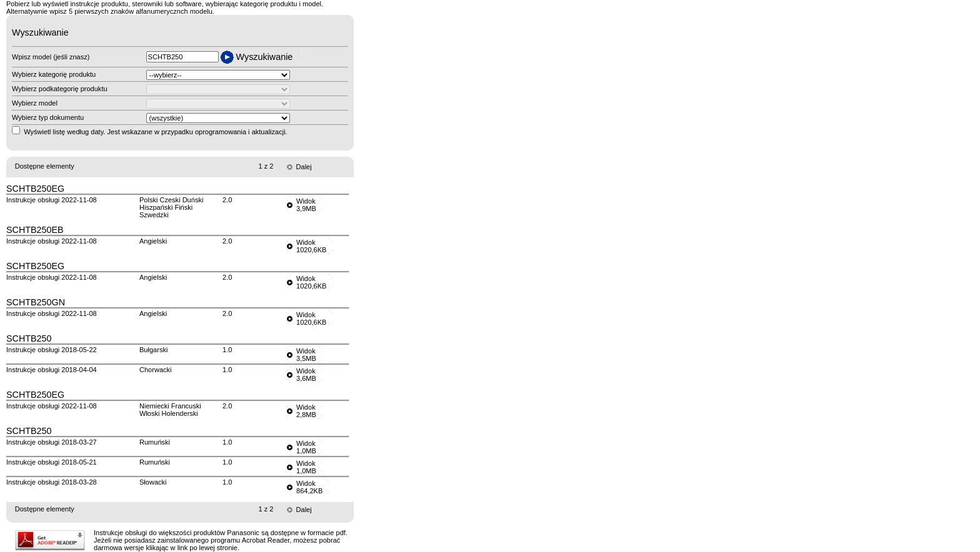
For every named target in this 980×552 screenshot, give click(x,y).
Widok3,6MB (306, 375)
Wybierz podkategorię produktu (60, 89)
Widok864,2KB (309, 487)
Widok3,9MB (306, 205)
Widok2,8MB (306, 411)
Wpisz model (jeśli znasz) (51, 57)
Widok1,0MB (306, 447)
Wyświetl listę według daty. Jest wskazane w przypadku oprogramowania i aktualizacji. (156, 132)
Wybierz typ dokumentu (48, 117)
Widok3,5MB (306, 355)
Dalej (304, 167)
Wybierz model (35, 103)
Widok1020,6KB (311, 246)
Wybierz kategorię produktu (54, 74)
